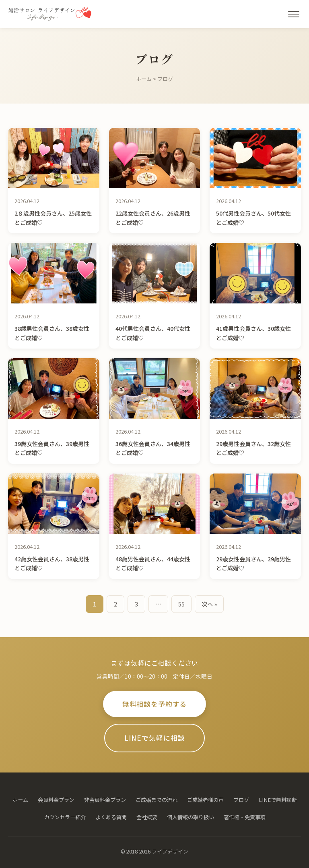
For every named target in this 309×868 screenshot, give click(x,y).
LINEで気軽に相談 (154, 738)
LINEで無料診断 (278, 800)
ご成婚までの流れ (157, 800)
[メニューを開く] (294, 14)
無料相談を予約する (155, 704)
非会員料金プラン (105, 800)
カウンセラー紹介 (65, 817)
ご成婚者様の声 (205, 800)
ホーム (144, 79)
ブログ (241, 800)
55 (181, 604)
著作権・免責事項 (245, 817)
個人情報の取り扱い (191, 817)
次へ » (209, 604)
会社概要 (147, 817)
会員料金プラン (56, 800)
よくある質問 (111, 817)
